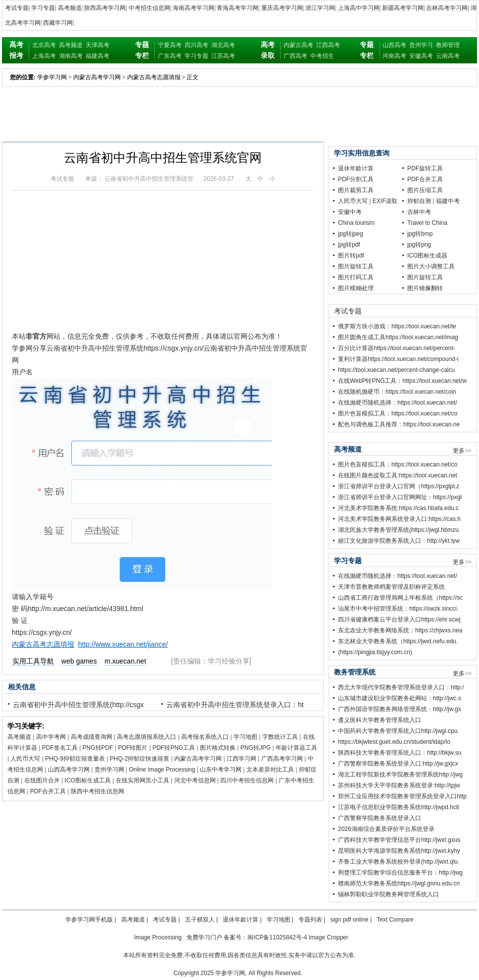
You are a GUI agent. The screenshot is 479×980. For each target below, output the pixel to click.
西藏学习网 (58, 23)
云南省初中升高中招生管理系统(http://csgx (78, 705)
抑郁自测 (419, 201)
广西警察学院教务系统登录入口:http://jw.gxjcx (398, 764)
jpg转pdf (349, 245)
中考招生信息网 (149, 8)
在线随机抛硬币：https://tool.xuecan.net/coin (397, 392)
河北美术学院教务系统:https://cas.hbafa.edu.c (398, 508)
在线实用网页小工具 (143, 780)
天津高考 (97, 45)
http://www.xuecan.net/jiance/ (123, 644)
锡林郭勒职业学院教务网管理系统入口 (388, 894)
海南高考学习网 (193, 8)
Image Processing (158, 937)
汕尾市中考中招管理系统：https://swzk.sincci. (398, 609)
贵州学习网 (109, 770)
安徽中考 (350, 212)
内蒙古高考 (298, 45)
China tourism (356, 223)
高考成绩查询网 (92, 737)
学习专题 (43, 8)
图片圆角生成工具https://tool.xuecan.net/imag (398, 337)
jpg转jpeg (351, 234)
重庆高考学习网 (282, 8)
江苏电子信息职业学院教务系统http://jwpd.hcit (399, 807)
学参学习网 (52, 77)
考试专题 (17, 8)
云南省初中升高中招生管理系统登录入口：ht (235, 705)
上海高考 (44, 56)
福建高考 (97, 56)
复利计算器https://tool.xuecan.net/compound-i (398, 359)
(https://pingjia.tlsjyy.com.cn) (375, 652)
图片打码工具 (356, 277)
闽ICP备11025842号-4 (277, 937)
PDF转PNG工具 (174, 748)
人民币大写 (25, 759)
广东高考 (170, 56)
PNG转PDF (98, 748)
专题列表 (310, 920)
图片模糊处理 (356, 288)
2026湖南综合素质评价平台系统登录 (386, 829)
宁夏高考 (170, 45)
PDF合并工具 (48, 791)
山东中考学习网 (221, 770)
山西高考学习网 (69, 770)
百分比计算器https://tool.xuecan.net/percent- (397, 348)
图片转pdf (351, 256)
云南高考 (448, 56)
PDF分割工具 (356, 179)
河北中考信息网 (195, 780)
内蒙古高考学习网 (97, 77)
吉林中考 (419, 212)
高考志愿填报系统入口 (146, 737)
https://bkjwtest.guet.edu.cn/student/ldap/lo (394, 742)
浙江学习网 (320, 8)
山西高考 (394, 45)
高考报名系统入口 (205, 737)
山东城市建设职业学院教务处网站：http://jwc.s (400, 698)
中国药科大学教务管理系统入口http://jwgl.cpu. (399, 731)
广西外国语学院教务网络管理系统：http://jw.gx (400, 709)
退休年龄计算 (356, 168)
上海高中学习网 (359, 8)
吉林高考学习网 (447, 8)
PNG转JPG (256, 748)
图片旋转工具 (356, 266)
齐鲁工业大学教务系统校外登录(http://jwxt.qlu (398, 862)
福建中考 (448, 201)
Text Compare (395, 920)
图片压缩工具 (425, 190)
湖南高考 (71, 56)
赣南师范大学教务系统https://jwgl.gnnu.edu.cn (399, 883)
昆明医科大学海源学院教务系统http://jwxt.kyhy (399, 851)
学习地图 (245, 737)
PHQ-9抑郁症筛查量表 (75, 759)
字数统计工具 (280, 737)
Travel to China (427, 223)
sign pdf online (349, 920)
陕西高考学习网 (105, 8)
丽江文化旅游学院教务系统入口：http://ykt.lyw (399, 541)
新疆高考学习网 (403, 8)
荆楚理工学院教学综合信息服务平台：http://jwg (400, 873)
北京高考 (44, 45)
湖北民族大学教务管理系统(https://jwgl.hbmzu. (399, 530)
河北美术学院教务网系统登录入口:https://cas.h (399, 519)
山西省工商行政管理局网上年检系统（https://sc (400, 598)
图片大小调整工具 (431, 266)
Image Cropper (329, 937)
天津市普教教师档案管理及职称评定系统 (391, 587)
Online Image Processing (162, 770)
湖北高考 (223, 45)
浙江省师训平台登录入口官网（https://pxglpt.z (399, 486)
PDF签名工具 (60, 748)
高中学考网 (51, 737)
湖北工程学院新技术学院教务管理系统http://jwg (400, 774)
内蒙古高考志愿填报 (154, 77)
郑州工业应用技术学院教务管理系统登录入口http (402, 796)
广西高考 (295, 56)
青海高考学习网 (238, 8)
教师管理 (448, 45)
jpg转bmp (420, 234)
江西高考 (328, 45)
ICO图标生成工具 (88, 780)
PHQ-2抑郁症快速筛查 (140, 759)
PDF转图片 (133, 748)
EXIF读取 (385, 201)
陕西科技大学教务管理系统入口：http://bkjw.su (400, 753)
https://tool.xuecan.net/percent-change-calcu (396, 370)
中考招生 (322, 56)
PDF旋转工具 (425, 168)
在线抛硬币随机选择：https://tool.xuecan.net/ (398, 403)
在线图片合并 (42, 780)
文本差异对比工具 (270, 770)
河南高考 (394, 56)
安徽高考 (421, 56)
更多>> (462, 451)
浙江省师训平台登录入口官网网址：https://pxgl (400, 497)
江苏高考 (223, 56)
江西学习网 (241, 759)
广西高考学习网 (282, 759)
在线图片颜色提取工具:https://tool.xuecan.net (398, 475)
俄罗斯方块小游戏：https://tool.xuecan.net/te (397, 326)
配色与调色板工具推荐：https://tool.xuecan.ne (399, 424)
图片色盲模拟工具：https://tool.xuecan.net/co (398, 413)
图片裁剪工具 (356, 190)
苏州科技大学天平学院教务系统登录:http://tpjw (399, 785)
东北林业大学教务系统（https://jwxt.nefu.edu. (398, 641)
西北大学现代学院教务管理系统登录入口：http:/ (401, 687)
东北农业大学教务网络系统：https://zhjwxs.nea (400, 630)
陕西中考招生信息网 (97, 791)
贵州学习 (421, 45)
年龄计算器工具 (296, 748)
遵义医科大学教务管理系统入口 (380, 720)
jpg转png (419, 245)
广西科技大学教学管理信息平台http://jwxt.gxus (399, 840)
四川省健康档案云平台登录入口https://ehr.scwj (399, 619)
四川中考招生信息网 (247, 780)
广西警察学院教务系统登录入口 (380, 818)
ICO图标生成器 (427, 256)
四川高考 (196, 45)
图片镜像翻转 (425, 288)
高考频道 (70, 8)
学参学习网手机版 (89, 920)
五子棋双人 (200, 920)
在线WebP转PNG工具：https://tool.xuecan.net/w (402, 381)
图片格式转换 (218, 748)
